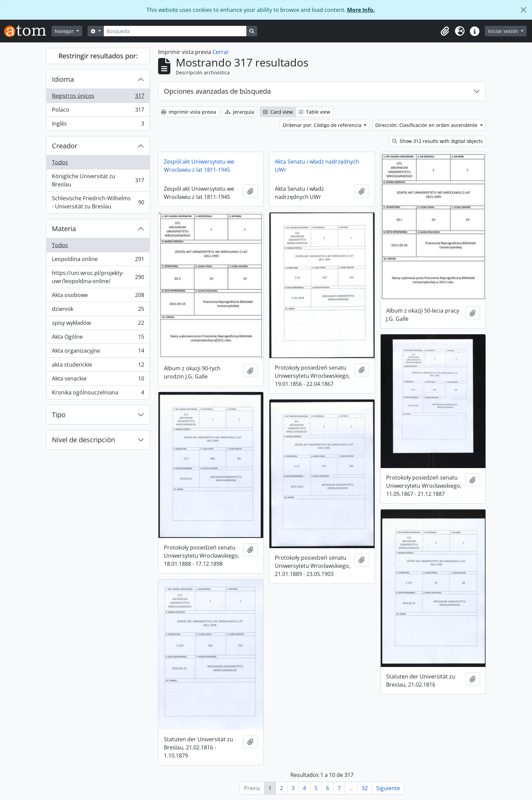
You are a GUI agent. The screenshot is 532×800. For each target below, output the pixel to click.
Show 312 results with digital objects (438, 141)
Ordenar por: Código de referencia (323, 125)
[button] (445, 31)
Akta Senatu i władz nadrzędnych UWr (317, 166)
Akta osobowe (98, 296)
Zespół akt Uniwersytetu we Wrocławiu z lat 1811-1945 (199, 166)
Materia (64, 229)
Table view (314, 112)
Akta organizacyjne (98, 352)
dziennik (98, 310)
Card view (278, 112)
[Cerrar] (524, 10)
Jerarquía (240, 112)
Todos (60, 162)
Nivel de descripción (83, 440)
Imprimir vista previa (189, 112)
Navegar (65, 31)
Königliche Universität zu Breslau (98, 180)
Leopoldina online (98, 261)
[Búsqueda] (175, 31)
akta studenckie (98, 366)
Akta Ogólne (98, 338)
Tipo (59, 415)
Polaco (98, 111)
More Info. (361, 10)
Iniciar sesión (504, 31)
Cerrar (221, 52)
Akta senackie (98, 380)
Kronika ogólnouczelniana (98, 394)
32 (365, 788)
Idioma (63, 79)
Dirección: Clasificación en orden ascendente (427, 125)
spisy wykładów (98, 324)
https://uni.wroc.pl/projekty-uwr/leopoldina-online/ (98, 277)
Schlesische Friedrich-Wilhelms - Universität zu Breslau (98, 202)
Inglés (98, 125)
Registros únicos (98, 97)
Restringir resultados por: (98, 56)
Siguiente (388, 788)
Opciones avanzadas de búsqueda (217, 91)
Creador (65, 146)
